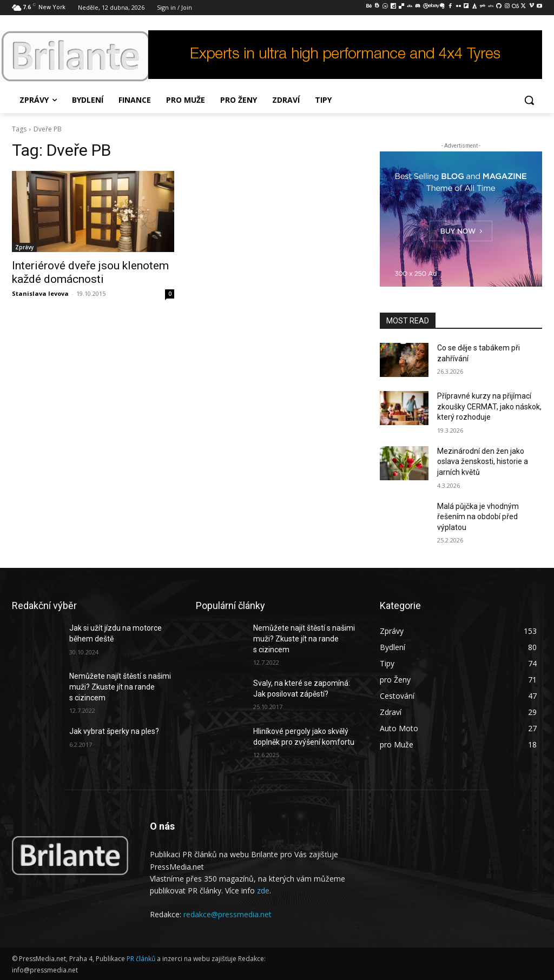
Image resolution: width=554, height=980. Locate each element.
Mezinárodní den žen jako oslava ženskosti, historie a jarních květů (483, 462)
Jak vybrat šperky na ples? (114, 731)
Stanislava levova (40, 293)
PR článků (141, 959)
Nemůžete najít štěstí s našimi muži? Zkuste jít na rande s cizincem (120, 687)
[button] (529, 100)
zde (263, 890)
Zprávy (24, 247)
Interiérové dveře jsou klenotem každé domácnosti (90, 272)
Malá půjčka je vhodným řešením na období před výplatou (478, 517)
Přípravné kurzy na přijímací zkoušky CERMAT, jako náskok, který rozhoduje (489, 406)
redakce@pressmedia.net (227, 914)
